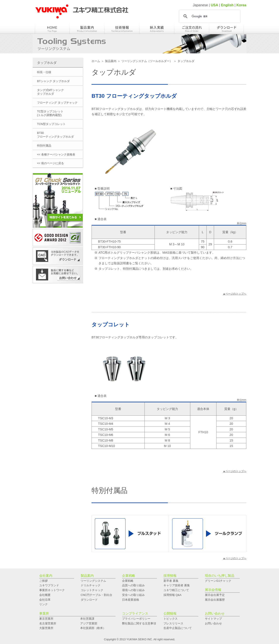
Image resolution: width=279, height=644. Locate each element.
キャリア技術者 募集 (177, 585)
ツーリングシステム (93, 581)
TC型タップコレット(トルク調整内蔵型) (50, 113)
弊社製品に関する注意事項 (139, 623)
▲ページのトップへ (235, 294)
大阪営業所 (46, 628)
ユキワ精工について (176, 590)
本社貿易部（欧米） (93, 628)
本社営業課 (87, 619)
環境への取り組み (133, 590)
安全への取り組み (133, 595)
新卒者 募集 (171, 581)
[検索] (209, 16)
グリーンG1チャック (218, 581)
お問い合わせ (213, 623)
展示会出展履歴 (215, 600)
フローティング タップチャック (57, 103)
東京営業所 (46, 619)
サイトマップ (213, 619)
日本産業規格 (131, 600)
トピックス (171, 619)
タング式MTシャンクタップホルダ (50, 92)
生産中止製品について (178, 628)
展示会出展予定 (215, 595)
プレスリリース (173, 623)
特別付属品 (44, 146)
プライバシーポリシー (136, 619)
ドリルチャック (91, 585)
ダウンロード (89, 600)
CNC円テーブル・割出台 (96, 595)
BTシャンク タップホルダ (53, 81)
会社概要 (45, 595)
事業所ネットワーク (52, 590)
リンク (43, 604)
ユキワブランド (49, 585)
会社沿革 (45, 600)
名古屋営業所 (48, 623)
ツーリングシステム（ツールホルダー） (147, 61)
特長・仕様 (44, 72)
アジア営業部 (89, 623)
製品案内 (111, 61)
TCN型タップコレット (51, 124)
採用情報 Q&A (173, 595)
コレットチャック (92, 590)
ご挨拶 (43, 581)
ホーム (96, 61)
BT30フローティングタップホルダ (55, 135)
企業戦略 (128, 581)
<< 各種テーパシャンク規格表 (56, 154)
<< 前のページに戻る (50, 163)
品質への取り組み (133, 585)
